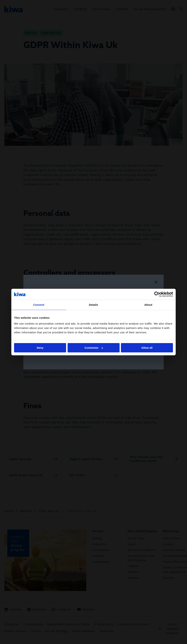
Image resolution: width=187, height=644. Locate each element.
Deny (40, 348)
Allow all (147, 348)
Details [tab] (93, 305)
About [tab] (148, 305)
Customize (94, 348)
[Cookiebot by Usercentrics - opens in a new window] (157, 294)
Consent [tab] (39, 305)
